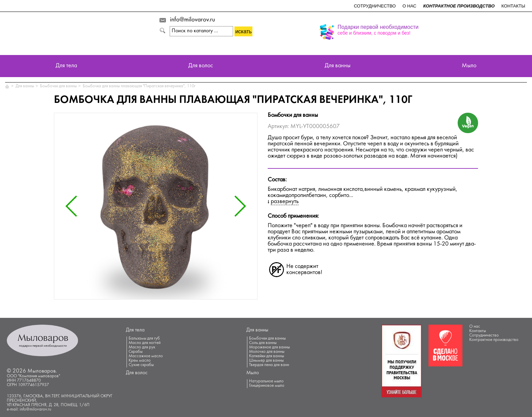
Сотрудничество (375, 6)
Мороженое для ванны (269, 347)
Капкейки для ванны (267, 356)
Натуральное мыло (266, 381)
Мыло (469, 66)
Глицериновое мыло (267, 386)
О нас (409, 6)
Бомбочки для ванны (58, 86)
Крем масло (140, 361)
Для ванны (338, 66)
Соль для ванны (263, 343)
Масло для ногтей (145, 343)
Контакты (513, 6)
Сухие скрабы (141, 365)
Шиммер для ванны (266, 361)
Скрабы (136, 352)
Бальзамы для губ (144, 339)
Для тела (66, 66)
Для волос (201, 66)
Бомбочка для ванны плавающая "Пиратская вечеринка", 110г (139, 86)
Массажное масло (146, 356)
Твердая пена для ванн (269, 365)
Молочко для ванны (267, 352)
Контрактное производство (459, 6)
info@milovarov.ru (193, 20)
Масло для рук (142, 347)
